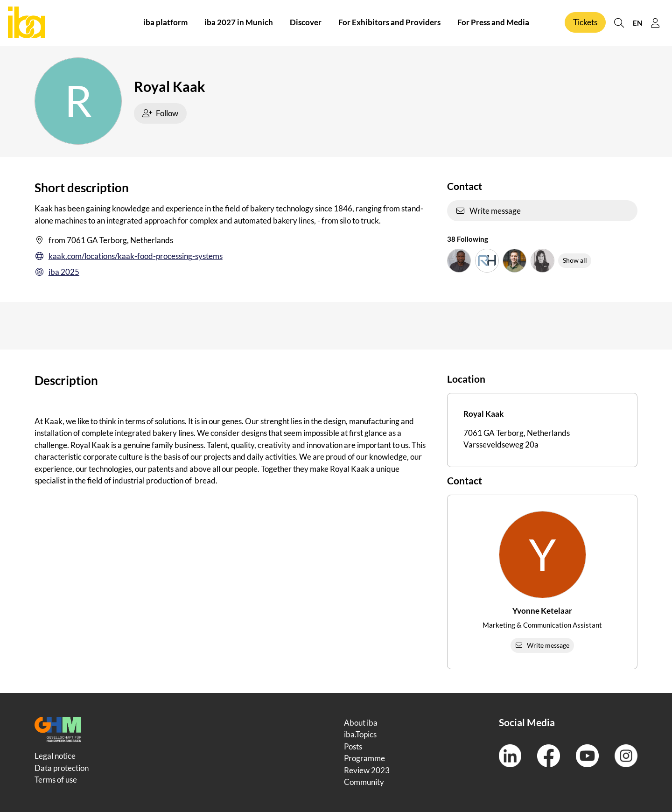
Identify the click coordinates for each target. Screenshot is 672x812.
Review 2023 (367, 770)
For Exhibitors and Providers (389, 23)
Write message (488, 211)
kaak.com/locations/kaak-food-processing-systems (129, 256)
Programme (364, 758)
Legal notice (55, 756)
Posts (353, 746)
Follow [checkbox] (161, 113)
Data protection (62, 768)
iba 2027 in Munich (239, 23)
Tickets (585, 23)
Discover (306, 23)
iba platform (165, 23)
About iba (361, 723)
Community (364, 782)
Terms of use (56, 780)
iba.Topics (360, 734)
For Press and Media (493, 23)
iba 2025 (57, 272)
